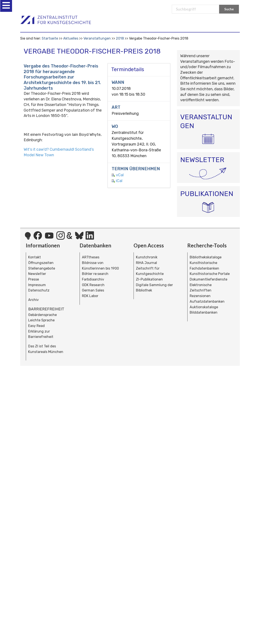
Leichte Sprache (41, 320)
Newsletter (37, 274)
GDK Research (93, 285)
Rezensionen (200, 296)
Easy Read (36, 326)
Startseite (50, 38)
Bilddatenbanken (204, 312)
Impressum (37, 285)
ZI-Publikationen (149, 279)
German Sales (93, 290)
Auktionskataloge (204, 307)
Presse (34, 279)
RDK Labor (90, 296)
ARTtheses (91, 257)
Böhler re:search (95, 274)
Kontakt (35, 257)
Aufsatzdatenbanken (207, 301)
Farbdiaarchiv (93, 279)
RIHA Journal (146, 263)
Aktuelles (71, 38)
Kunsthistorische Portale (210, 274)
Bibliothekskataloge (206, 257)
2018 (120, 38)
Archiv (33, 300)
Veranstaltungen (97, 38)
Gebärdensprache (42, 315)
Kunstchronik (147, 257)
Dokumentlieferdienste (208, 279)
